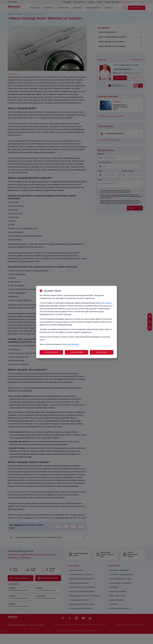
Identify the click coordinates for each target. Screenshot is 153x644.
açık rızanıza (106, 303)
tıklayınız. (75, 344)
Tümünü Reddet (76, 352)
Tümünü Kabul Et (51, 352)
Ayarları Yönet (102, 352)
